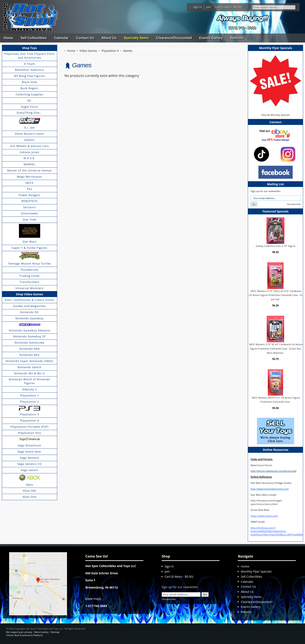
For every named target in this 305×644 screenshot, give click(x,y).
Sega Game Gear (29, 452)
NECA (29, 183)
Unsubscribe (294, 204)
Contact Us (85, 38)
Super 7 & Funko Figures (29, 248)
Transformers (29, 282)
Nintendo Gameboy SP (29, 336)
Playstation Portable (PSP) (30, 427)
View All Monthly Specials (276, 115)
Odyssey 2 (29, 389)
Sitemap (55, 632)
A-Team (29, 64)
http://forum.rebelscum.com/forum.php (274, 471)
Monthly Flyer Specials (256, 571)
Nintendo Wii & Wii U (30, 373)
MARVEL (29, 164)
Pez (30, 189)
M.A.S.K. (30, 158)
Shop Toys (29, 48)
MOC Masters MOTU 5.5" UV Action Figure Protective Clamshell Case (276, 400)
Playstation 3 (29, 414)
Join (209, 7)
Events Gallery (211, 38)
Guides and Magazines (29, 306)
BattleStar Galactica (30, 70)
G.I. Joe (29, 127)
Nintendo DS (30, 312)
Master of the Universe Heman (30, 170)
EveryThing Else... (30, 113)
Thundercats (29, 270)
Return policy (41, 632)
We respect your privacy (19, 632)
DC (29, 100)
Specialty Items (136, 38)
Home (8, 38)
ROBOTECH (29, 201)
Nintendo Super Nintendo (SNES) (29, 361)
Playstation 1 (29, 395)
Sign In (198, 7)
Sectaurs (29, 207)
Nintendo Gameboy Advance (30, 330)
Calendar (61, 38)
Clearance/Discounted (174, 38)
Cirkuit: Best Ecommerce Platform (24, 635)
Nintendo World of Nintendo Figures (29, 381)
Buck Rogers (30, 88)
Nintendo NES (29, 355)
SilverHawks (29, 213)
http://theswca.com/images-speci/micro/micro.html (267, 502)
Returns (237, 38)
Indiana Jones (29, 152)
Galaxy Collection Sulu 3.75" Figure (275, 246)
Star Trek (30, 219)
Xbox (30, 485)
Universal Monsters (29, 288)
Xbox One (30, 497)
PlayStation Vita (30, 433)
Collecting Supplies (29, 94)
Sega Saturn (30, 470)
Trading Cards (30, 276)
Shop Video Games (30, 294)
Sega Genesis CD (30, 464)
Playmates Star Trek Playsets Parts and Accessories (29, 56)
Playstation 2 (29, 402)
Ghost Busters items (29, 134)
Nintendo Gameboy (30, 318)
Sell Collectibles (34, 38)
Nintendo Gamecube (30, 343)
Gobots (29, 140)
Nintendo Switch (29, 367)
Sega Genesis (30, 458)
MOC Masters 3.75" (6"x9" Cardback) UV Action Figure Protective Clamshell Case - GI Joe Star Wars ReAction (276, 348)
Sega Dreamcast (30, 445)
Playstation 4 (29, 420)
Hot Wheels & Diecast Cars (30, 146)
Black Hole (30, 82)
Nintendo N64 (29, 349)
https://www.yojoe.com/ (264, 516)
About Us (109, 38)
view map (93, 599)
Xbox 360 (29, 491)
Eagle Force (29, 107)
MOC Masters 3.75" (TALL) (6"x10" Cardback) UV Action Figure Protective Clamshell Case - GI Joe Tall (275, 295)
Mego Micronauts (29, 177)
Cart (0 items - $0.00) (229, 7)
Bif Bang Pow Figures (30, 76)
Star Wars (29, 242)
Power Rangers (30, 195)
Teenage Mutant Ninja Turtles (30, 263)
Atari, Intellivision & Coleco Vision (29, 300)
